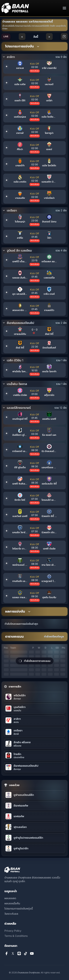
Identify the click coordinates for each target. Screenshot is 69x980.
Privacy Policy (13, 931)
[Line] (19, 954)
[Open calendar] (64, 37)
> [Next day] (49, 37)
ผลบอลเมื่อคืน (12, 903)
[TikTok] (26, 954)
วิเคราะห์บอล (11, 914)
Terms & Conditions (16, 936)
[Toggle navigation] (64, 8)
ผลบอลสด (10, 898)
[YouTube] (32, 954)
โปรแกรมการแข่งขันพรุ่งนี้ (19, 908)
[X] (13, 954)
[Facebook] (7, 954)
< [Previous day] (22, 37)
